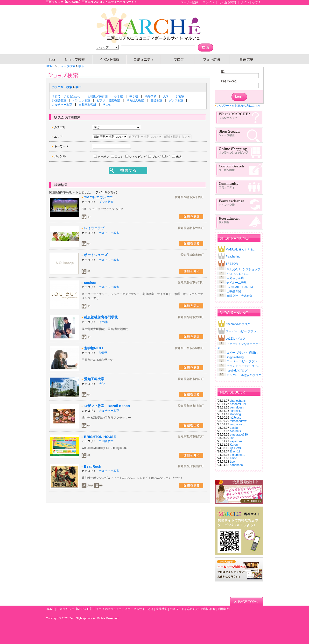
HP (168, 157)
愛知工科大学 (94, 379)
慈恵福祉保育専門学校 (101, 317)
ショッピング (138, 157)
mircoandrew (238, 421)
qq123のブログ (235, 339)
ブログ (178, 59)
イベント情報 (110, 59)
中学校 (134, 96)
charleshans (238, 401)
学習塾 (180, 96)
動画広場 (246, 59)
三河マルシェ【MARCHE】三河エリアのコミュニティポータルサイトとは (105, 609)
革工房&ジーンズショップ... (245, 269)
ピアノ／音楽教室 (108, 100)
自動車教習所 (87, 105)
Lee (232, 462)
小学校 (119, 96)
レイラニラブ (94, 228)
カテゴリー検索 (62, 87)
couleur (90, 283)
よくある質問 (227, 2)
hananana (236, 465)
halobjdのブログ (237, 371)
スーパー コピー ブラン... (242, 331)
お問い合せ (208, 609)
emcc (233, 458)
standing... (236, 414)
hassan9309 (238, 404)
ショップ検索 (67, 66)
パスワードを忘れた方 (184, 609)
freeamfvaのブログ (238, 324)
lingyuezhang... (236, 357)
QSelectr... (237, 448)
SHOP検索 (75, 59)
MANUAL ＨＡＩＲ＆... (241, 250)
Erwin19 (235, 451)
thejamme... (237, 455)
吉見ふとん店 (235, 278)
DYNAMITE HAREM (240, 287)
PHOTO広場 (212, 59)
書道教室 (156, 100)
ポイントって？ (251, 2)
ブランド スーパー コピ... (243, 366)
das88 (234, 428)
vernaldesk (237, 408)
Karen (234, 445)
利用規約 (224, 609)
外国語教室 (59, 100)
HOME (52, 59)
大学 (166, 96)
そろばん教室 (135, 100)
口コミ (119, 157)
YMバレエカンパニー (100, 197)
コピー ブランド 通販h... (242, 353)
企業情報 (162, 609)
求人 (179, 157)
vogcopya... (237, 424)
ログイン (208, 2)
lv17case (235, 418)
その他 (107, 105)
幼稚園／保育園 (98, 96)
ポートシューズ (96, 255)
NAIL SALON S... (238, 274)
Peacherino (233, 257)
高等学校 (151, 96)
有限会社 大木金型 (239, 296)
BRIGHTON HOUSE (100, 437)
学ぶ (81, 66)
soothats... (236, 431)
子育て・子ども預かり (66, 96)
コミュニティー (144, 59)
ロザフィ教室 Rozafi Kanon (107, 406)
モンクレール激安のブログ (244, 375)
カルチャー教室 (62, 105)
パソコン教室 (82, 100)
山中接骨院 (234, 291)
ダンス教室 (176, 100)
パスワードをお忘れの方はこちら (239, 106)
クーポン (103, 157)
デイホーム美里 (237, 283)
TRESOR (232, 264)
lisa (232, 438)
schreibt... (236, 411)
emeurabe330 (239, 435)
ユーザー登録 (189, 2)
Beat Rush (93, 466)
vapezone (236, 441)
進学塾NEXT (94, 348)
